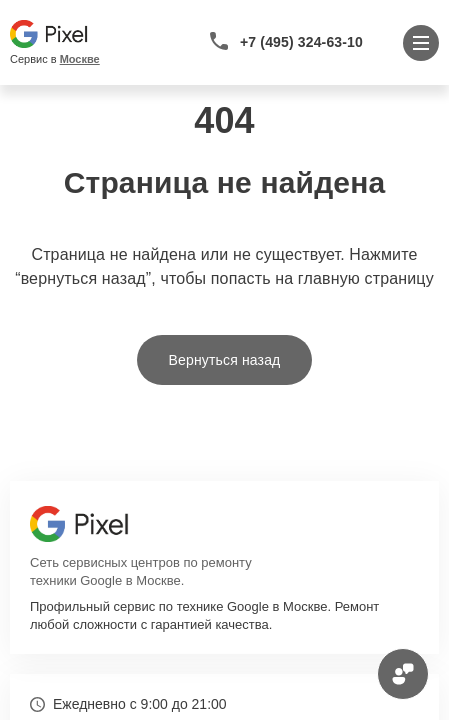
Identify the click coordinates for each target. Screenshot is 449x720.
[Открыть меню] (421, 43)
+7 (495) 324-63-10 (301, 42)
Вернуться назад (225, 360)
